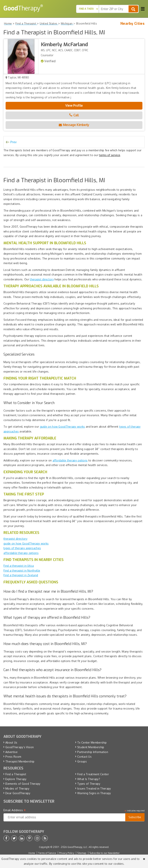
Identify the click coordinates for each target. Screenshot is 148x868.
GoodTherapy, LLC (77, 847)
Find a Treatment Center (93, 774)
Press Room (13, 757)
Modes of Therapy (17, 788)
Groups (82, 761)
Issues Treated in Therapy (94, 788)
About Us (11, 742)
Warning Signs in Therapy (94, 793)
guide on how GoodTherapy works (62, 427)
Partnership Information (93, 752)
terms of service (110, 155)
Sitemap (82, 853)
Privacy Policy (67, 853)
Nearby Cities (132, 24)
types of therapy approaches (22, 548)
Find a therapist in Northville (22, 571)
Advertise (11, 752)
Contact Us (84, 757)
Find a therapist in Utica (19, 566)
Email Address (15, 810)
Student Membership (91, 747)
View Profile (74, 106)
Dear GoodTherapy (18, 793)
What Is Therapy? (89, 779)
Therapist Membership (20, 761)
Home (32, 853)
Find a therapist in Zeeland (21, 575)
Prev (13, 142)
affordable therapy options (70, 460)
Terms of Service (47, 853)
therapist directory (42, 279)
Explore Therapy (16, 779)
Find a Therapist (16, 774)
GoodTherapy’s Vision (20, 747)
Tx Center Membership (92, 742)
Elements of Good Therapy (23, 784)
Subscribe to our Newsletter (104, 853)
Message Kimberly (74, 125)
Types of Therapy (89, 784)
